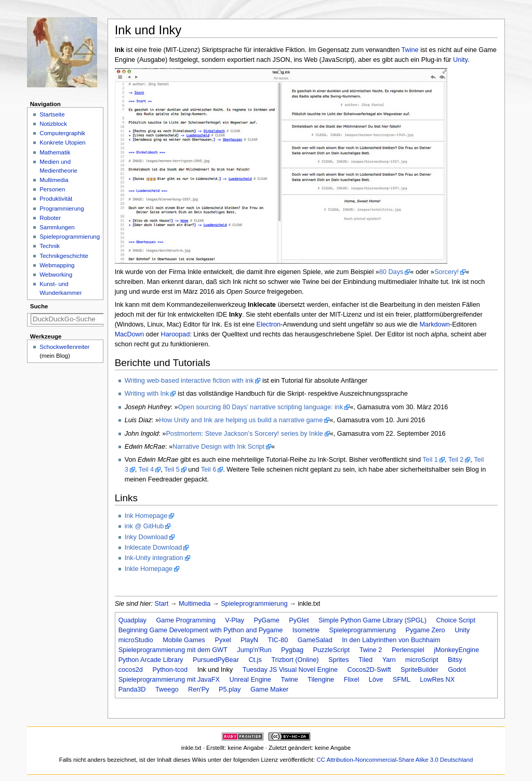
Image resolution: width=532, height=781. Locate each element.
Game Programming (185, 620)
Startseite (52, 114)
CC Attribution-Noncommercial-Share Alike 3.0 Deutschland (395, 760)
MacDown (129, 334)
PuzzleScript (332, 650)
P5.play (230, 689)
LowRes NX (437, 680)
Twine (410, 50)
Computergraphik (62, 133)
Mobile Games (184, 640)
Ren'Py (199, 689)
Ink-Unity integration (154, 558)
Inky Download (146, 537)
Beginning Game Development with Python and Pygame (201, 630)
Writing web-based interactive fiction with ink (189, 381)
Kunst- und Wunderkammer (61, 288)
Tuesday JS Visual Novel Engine (290, 670)
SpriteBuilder (420, 670)
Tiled (365, 660)
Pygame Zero (425, 630)
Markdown (435, 324)
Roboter (50, 218)
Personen (52, 189)
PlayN (249, 640)
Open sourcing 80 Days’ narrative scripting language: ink (261, 407)
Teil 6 (209, 470)
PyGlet (299, 620)
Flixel (352, 680)
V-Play (235, 620)
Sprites (339, 660)
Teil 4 (147, 470)
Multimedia (195, 604)
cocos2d (131, 670)
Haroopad (175, 334)
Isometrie (306, 630)
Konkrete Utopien (63, 142)
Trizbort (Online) (295, 660)
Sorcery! (447, 272)
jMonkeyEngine (456, 650)
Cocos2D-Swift (369, 670)
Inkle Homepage (149, 569)
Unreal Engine (250, 680)
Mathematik (55, 152)
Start (162, 604)
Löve (376, 680)
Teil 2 (456, 460)
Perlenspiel (408, 650)
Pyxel (223, 640)
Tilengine (321, 680)
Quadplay (132, 620)
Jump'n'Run (254, 650)
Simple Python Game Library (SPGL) (373, 620)
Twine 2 (371, 650)
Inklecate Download (154, 548)
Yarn (389, 660)
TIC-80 (278, 640)
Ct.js (255, 660)
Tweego (167, 689)
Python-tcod (170, 670)
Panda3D (132, 689)
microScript (422, 660)
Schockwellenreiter (64, 347)
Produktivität (56, 199)
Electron (269, 324)
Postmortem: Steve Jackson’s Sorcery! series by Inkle (244, 434)
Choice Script (455, 620)
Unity (460, 60)
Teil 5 (172, 470)
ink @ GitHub (144, 526)
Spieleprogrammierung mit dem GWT (173, 650)
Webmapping (57, 265)
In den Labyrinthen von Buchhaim (391, 640)
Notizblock (53, 124)
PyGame (266, 620)
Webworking (56, 275)
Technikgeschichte (64, 256)
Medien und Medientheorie (58, 166)
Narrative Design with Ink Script (218, 447)
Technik (50, 246)
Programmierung (62, 209)
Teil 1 (430, 460)
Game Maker (269, 689)
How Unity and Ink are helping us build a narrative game (241, 420)
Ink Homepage (146, 516)
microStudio (136, 640)
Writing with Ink (147, 394)
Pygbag (292, 650)
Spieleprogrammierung (254, 604)
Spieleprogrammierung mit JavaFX (169, 680)
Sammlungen (57, 227)
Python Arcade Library (151, 660)
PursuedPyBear (216, 660)
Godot (457, 670)
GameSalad (315, 640)
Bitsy (455, 660)
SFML (402, 680)
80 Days (391, 272)
